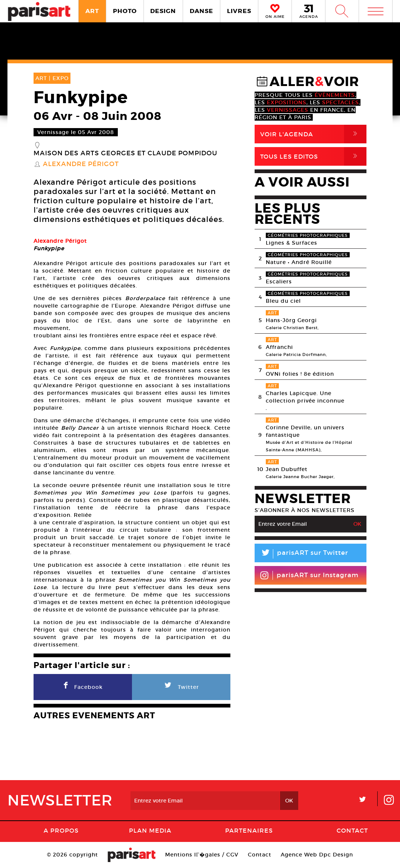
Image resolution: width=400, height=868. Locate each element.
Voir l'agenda (313, 134)
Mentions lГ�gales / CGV (202, 855)
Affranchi (279, 347)
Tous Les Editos (313, 156)
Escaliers (279, 282)
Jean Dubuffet (287, 469)
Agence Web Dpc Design (317, 855)
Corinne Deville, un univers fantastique (305, 431)
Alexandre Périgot (81, 164)
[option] (132, 232)
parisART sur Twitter (301, 554)
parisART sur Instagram (309, 575)
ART (92, 11)
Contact (352, 830)
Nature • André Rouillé (299, 262)
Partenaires (249, 830)
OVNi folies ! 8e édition (300, 374)
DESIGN (163, 11)
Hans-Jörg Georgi (291, 320)
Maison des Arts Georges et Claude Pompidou (125, 153)
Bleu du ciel (283, 301)
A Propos (61, 830)
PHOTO (125, 11)
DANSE (201, 11)
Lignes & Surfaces (292, 243)
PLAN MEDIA (150, 830)
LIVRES (239, 11)
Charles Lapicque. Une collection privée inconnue (305, 397)
